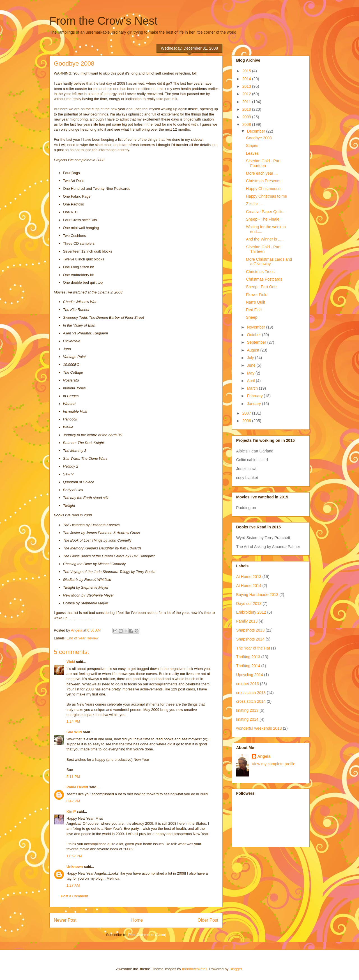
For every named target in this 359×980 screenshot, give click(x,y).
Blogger (236, 969)
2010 (247, 109)
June (252, 365)
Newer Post (65, 920)
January (254, 404)
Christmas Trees (260, 272)
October (254, 335)
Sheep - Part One (261, 287)
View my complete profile (274, 764)
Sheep (252, 317)
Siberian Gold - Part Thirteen (263, 249)
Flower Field (257, 295)
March (253, 388)
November (256, 327)
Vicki (71, 662)
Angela (264, 756)
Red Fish (254, 310)
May (251, 373)
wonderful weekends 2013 (259, 728)
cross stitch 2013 (251, 693)
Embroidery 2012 (251, 612)
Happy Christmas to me (266, 196)
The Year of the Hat (253, 648)
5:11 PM (73, 777)
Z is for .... (255, 204)
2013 (247, 86)
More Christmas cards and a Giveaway (269, 262)
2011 (247, 102)
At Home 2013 (249, 577)
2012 (247, 94)
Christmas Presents (263, 181)
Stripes (252, 145)
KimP (71, 811)
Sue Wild (74, 732)
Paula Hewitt (77, 787)
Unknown (75, 867)
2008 (247, 124)
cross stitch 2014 (251, 701)
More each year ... (262, 173)
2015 (247, 71)
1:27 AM (73, 885)
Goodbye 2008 (259, 138)
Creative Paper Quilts (265, 212)
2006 (247, 421)
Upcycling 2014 (250, 675)
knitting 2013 (247, 710)
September (257, 342)
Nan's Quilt (256, 302)
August (253, 350)
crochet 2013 (248, 684)
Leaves (252, 153)
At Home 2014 (249, 586)
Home (137, 920)
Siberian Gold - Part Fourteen (263, 163)
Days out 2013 (249, 604)
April (251, 381)
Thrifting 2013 (248, 657)
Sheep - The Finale (263, 219)
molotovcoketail (195, 969)
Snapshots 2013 (250, 630)
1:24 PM (73, 721)
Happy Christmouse (263, 189)
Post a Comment (74, 896)
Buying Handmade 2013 (257, 595)
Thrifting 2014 (248, 666)
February (255, 396)
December (256, 131)
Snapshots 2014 (250, 639)
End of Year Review (83, 638)
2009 (247, 117)
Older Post (208, 920)
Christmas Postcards (264, 279)
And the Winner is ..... (265, 239)
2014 (247, 79)
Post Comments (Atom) (147, 935)
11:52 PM (74, 856)
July (251, 358)
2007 (247, 413)
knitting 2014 (247, 719)
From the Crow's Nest (103, 21)
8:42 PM (73, 801)
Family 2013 (247, 621)
